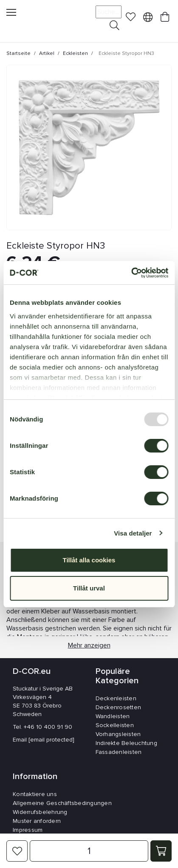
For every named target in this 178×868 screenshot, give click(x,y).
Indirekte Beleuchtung (126, 743)
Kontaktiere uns (35, 794)
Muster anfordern (37, 821)
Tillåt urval (89, 588)
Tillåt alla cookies (89, 560)
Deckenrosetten (119, 707)
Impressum (28, 830)
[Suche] (109, 12)
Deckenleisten (116, 698)
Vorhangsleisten (118, 734)
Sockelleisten (115, 725)
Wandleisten (113, 716)
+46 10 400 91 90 (48, 727)
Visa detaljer (133, 533)
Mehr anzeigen (89, 646)
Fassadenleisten (119, 752)
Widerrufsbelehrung (40, 812)
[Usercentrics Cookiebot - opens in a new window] (131, 273)
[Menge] (89, 851)
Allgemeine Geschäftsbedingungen (62, 803)
